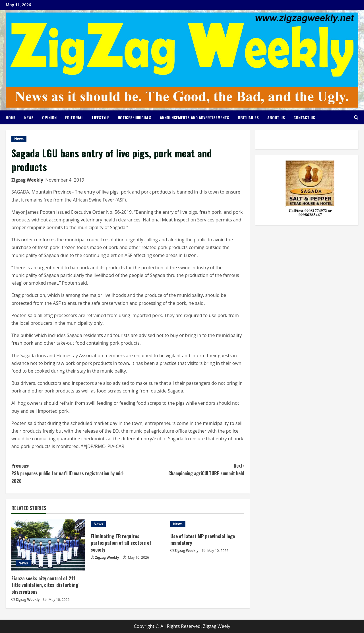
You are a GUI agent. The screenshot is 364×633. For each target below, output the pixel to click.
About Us (276, 117)
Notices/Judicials (135, 117)
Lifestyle (101, 117)
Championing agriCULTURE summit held (186, 469)
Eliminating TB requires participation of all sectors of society (122, 543)
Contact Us (304, 117)
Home (11, 117)
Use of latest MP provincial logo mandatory (203, 540)
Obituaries (248, 117)
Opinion (49, 117)
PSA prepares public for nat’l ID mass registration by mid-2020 (70, 473)
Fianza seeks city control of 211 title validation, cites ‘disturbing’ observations (45, 585)
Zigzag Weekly (27, 180)
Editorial (74, 117)
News (29, 117)
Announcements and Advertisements (195, 117)
